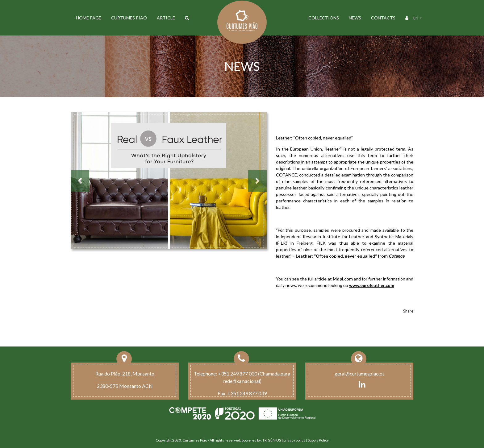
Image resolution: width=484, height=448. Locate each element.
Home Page (89, 18)
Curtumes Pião (129, 18)
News (355, 18)
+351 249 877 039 (247, 393)
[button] (80, 181)
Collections (324, 18)
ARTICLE (166, 18)
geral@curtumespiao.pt (359, 373)
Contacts (383, 18)
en (416, 18)
